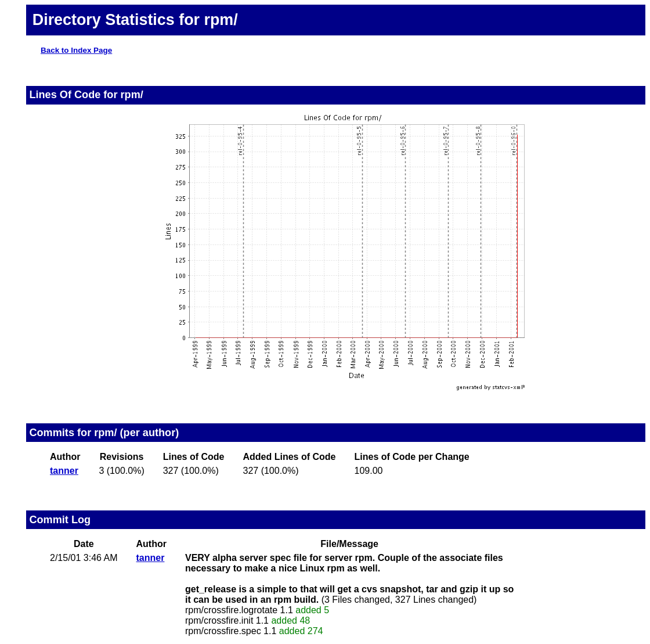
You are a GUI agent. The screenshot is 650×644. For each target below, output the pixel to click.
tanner (64, 471)
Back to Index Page (76, 50)
